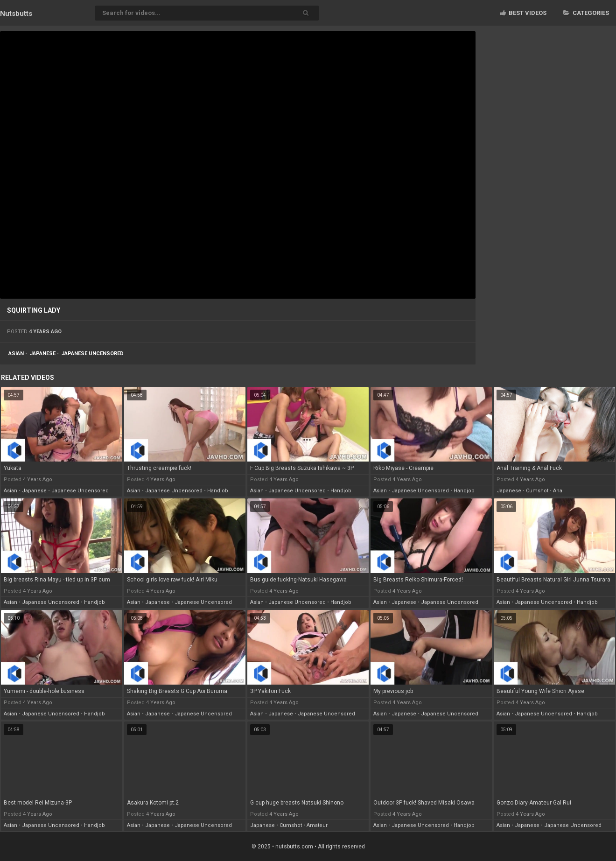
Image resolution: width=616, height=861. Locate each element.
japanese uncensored (93, 353)
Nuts (16, 14)
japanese (43, 353)
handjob (218, 491)
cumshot (537, 491)
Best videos (523, 13)
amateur (317, 825)
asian (16, 353)
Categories (586, 13)
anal (558, 491)
